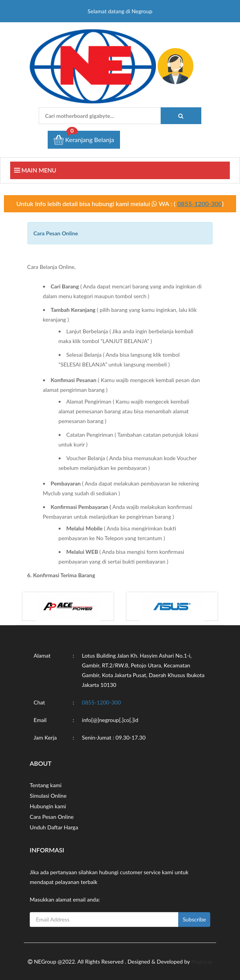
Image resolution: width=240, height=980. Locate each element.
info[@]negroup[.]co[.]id (110, 720)
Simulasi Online (48, 796)
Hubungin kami (48, 806)
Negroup (202, 961)
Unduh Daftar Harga (54, 827)
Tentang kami (46, 785)
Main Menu (35, 170)
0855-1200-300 (200, 204)
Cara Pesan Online (52, 817)
